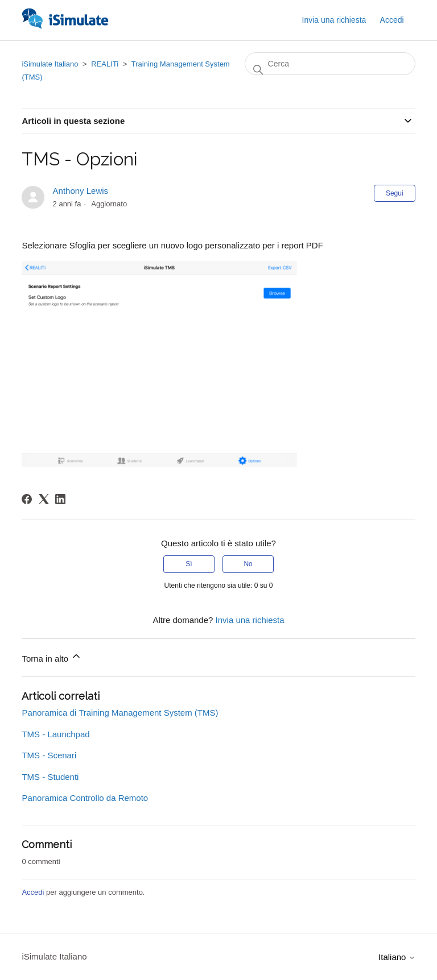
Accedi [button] (392, 20)
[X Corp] (44, 499)
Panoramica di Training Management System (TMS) (120, 713)
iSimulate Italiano (50, 64)
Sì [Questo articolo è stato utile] (189, 564)
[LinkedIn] (60, 499)
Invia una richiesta (334, 20)
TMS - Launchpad (55, 734)
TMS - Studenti (50, 777)
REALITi (105, 64)
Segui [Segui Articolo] (395, 193)
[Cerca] (330, 64)
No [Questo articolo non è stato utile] (248, 564)
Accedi (33, 892)
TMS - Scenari (49, 755)
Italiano (397, 957)
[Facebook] (27, 499)
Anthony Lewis (81, 191)
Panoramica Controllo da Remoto (85, 798)
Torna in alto (52, 657)
